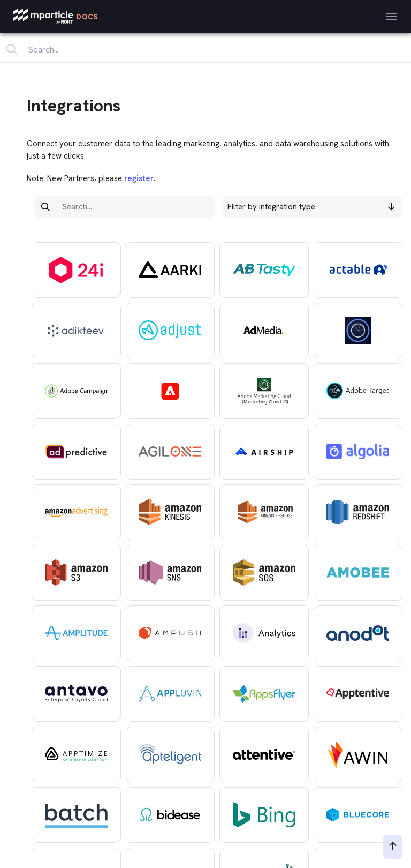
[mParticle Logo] (55, 17)
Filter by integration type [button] (311, 207)
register (138, 178)
